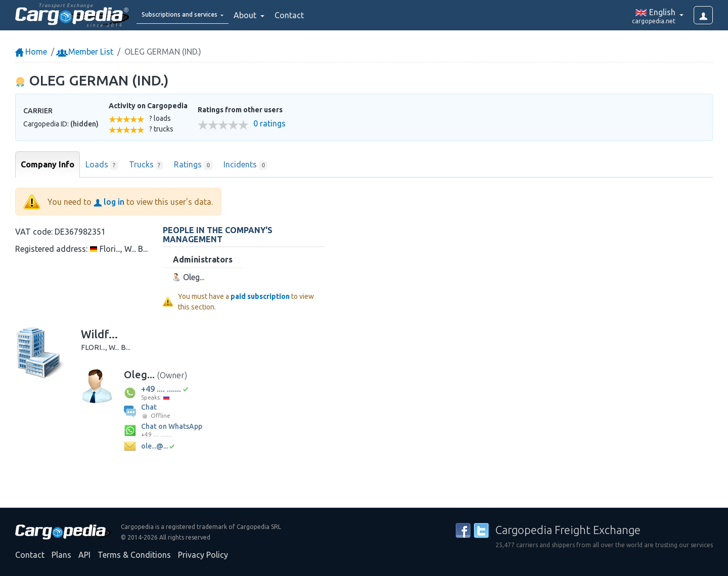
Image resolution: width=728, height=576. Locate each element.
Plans (61, 555)
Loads (102, 165)
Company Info (48, 164)
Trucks (146, 165)
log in (109, 202)
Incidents (245, 165)
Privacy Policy (203, 555)
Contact (315, 15)
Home (31, 52)
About (272, 15)
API (84, 555)
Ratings (193, 165)
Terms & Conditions (134, 555)
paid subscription (260, 296)
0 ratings (269, 124)
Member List (86, 52)
